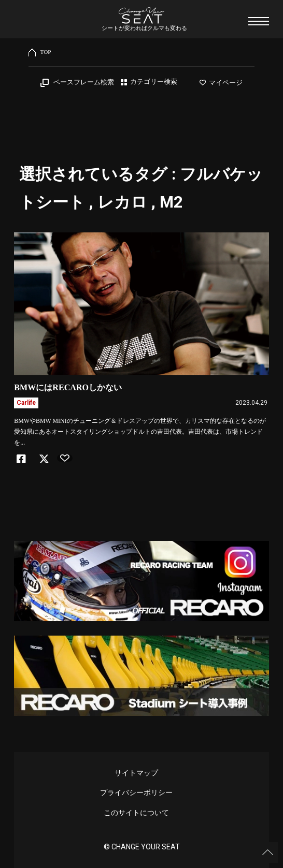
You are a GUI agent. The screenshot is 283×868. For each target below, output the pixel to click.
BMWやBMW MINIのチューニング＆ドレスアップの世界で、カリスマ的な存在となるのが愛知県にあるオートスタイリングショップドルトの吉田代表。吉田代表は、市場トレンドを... (140, 432)
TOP (46, 52)
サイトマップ (136, 773)
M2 (171, 202)
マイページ (221, 83)
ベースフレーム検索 (84, 82)
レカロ (122, 202)
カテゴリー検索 (154, 82)
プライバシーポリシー (136, 792)
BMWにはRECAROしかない (68, 387)
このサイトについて (136, 813)
